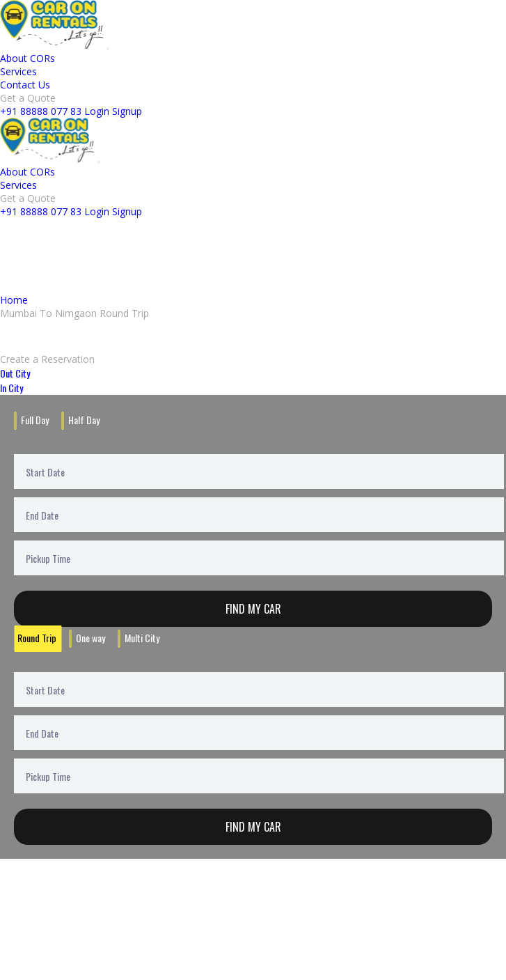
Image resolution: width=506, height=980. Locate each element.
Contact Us (25, 85)
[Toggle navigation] (108, 49)
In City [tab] (11, 388)
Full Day (35, 420)
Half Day (84, 420)
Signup (127, 111)
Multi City (142, 638)
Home (14, 300)
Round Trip (37, 638)
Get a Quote (28, 98)
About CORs (27, 58)
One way (90, 638)
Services (18, 71)
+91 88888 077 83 (41, 111)
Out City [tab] (15, 373)
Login (97, 111)
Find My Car (253, 609)
